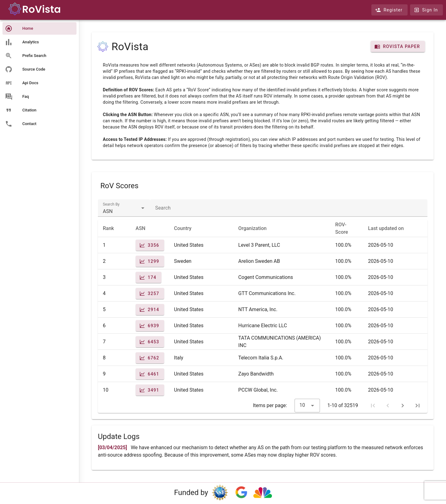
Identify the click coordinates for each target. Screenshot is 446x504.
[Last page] (418, 406)
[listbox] (39, 77)
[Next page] (403, 406)
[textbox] (124, 208)
